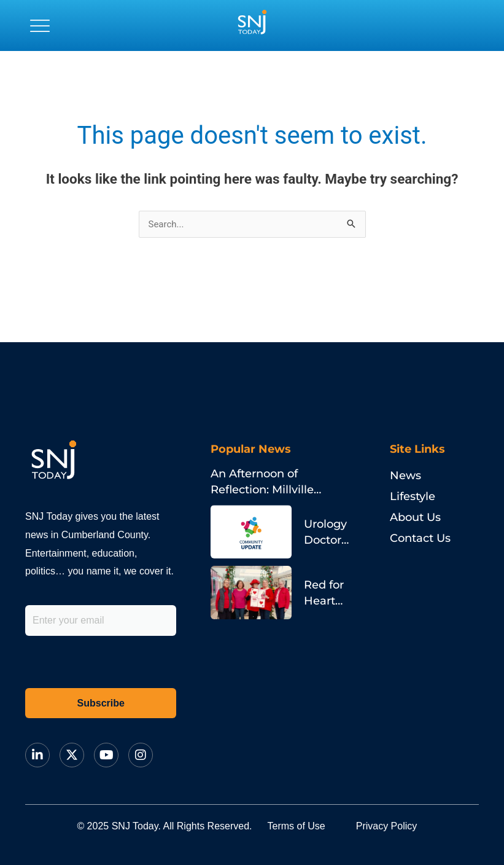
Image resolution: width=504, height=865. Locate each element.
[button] (40, 25)
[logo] (252, 25)
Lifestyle (413, 496)
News (405, 476)
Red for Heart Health (324, 601)
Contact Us (420, 538)
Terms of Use (297, 826)
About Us (415, 517)
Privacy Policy (387, 826)
